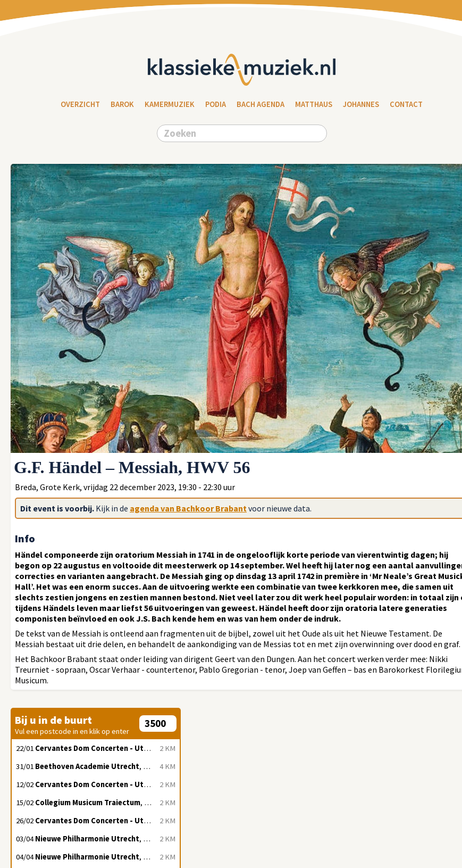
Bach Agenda (261, 104)
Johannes (361, 104)
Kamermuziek (170, 104)
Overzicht (80, 104)
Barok (122, 104)
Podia (216, 104)
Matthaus (314, 104)
